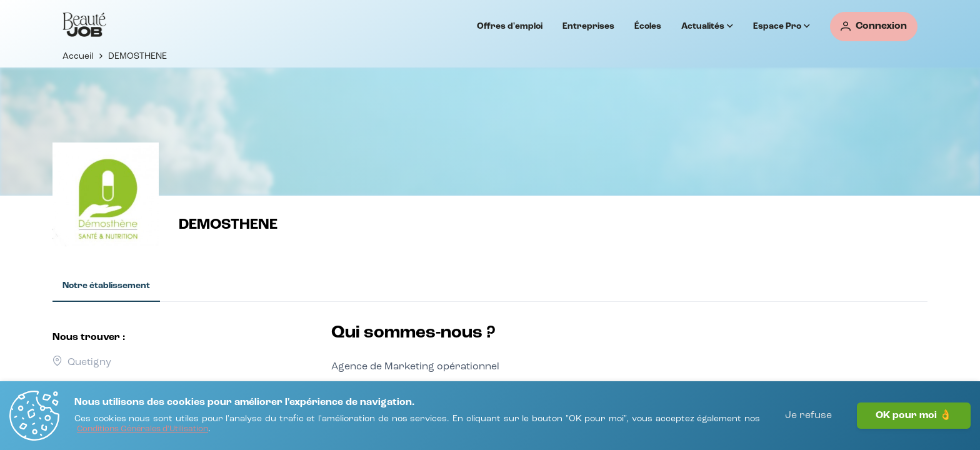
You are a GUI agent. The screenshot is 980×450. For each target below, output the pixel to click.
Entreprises (588, 26)
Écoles (648, 26)
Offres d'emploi (510, 26)
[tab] (106, 286)
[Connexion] (874, 27)
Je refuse (808, 416)
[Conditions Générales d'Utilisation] (142, 430)
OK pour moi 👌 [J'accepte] (914, 416)
